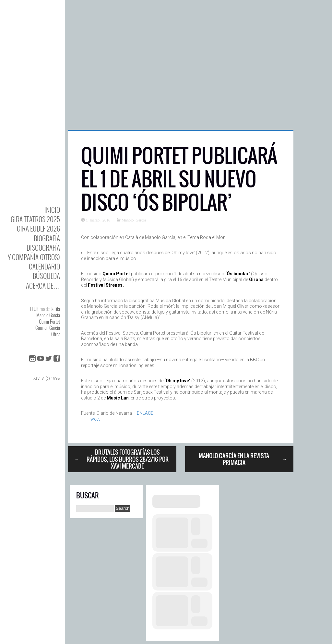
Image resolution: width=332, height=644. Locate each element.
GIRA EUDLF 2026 (38, 228)
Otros (56, 334)
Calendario (44, 266)
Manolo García (48, 315)
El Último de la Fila (45, 309)
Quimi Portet (49, 321)
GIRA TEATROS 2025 (35, 219)
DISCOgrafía (43, 248)
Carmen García (48, 328)
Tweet (94, 419)
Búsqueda (46, 276)
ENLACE (145, 413)
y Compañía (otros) (34, 257)
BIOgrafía (47, 238)
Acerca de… (43, 286)
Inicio (52, 210)
